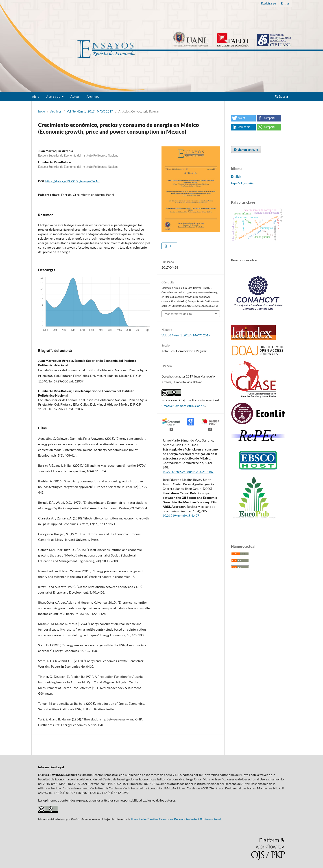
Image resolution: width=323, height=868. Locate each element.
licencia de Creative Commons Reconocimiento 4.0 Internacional (176, 819)
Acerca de (53, 96)
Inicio (35, 96)
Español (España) (243, 183)
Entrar (285, 3)
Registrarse (268, 3)
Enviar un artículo (246, 150)
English (236, 176)
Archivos (93, 96)
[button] (243, 118)
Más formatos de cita (178, 314)
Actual (75, 96)
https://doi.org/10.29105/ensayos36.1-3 (73, 181)
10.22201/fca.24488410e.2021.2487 (188, 472)
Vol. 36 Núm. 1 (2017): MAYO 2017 (90, 111)
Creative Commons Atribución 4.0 (183, 406)
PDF (171, 246)
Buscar (282, 96)
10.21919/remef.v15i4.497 (181, 516)
